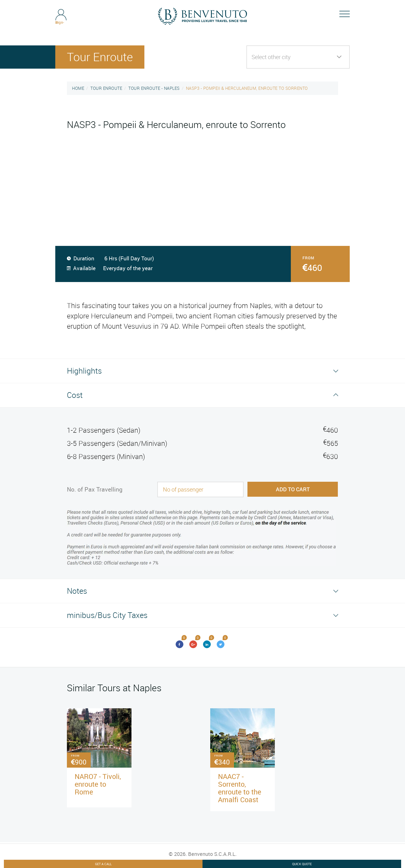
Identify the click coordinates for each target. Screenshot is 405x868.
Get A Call (103, 864)
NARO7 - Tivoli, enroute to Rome (98, 784)
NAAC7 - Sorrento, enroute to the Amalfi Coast (240, 788)
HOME (78, 88)
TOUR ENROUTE (106, 88)
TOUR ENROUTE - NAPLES (154, 88)
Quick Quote (302, 864)
